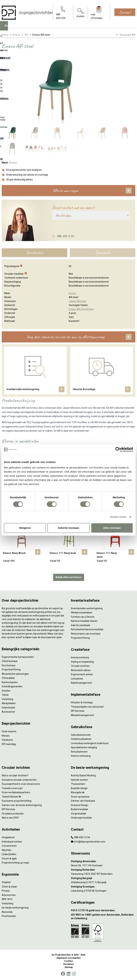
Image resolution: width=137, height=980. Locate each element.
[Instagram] (74, 974)
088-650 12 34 (80, 837)
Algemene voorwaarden (68, 958)
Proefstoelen (9, 916)
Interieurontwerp (80, 657)
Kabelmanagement (81, 683)
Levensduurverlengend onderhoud (90, 743)
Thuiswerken (78, 784)
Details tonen (118, 517)
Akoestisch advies (81, 670)
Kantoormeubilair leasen (84, 621)
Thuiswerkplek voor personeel (87, 707)
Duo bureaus (9, 665)
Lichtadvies (77, 679)
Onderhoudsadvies (81, 739)
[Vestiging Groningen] (103, 887)
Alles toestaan (112, 528)
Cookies (68, 961)
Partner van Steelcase (83, 801)
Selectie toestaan (69, 528)
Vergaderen (8, 837)
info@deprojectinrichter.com (88, 842)
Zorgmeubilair (79, 814)
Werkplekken (9, 703)
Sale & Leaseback (80, 625)
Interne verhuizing (81, 756)
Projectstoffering (11, 670)
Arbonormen (9, 895)
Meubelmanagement (82, 715)
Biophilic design (79, 788)
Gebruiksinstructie (81, 735)
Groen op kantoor (80, 797)
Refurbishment (79, 752)
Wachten (7, 850)
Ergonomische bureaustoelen (18, 657)
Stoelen (6, 691)
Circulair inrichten (80, 666)
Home (5, 35)
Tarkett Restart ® (11, 797)
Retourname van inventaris (86, 634)
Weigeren (25, 528)
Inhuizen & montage (82, 702)
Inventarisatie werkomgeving (87, 608)
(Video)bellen (9, 854)
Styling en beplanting (82, 662)
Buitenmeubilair (80, 809)
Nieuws (6, 736)
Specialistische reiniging (84, 747)
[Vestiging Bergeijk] (103, 878)
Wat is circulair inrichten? (15, 775)
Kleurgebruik (78, 792)
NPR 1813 (7, 899)
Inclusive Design (80, 805)
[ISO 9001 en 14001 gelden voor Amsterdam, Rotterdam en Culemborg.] (103, 917)
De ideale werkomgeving (15, 908)
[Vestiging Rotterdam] (103, 870)
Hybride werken (79, 780)
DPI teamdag (9, 744)
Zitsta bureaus (10, 661)
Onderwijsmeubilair (81, 818)
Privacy (6, 891)
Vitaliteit (6, 882)
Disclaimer (69, 964)
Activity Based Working (83, 775)
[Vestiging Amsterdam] (103, 861)
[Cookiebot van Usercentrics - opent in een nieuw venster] (118, 450)
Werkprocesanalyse (82, 612)
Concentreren (9, 846)
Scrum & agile (9, 859)
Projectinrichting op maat (15, 863)
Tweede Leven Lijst (12, 788)
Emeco (16, 35)
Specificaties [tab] (35, 253)
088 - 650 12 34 (65, 236)
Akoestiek (7, 912)
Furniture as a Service (83, 617)
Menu (9, 28)
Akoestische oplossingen (15, 674)
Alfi (26, 35)
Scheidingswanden (12, 686)
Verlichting (8, 699)
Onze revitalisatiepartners (16, 792)
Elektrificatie (8, 708)
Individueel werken (12, 842)
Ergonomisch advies (82, 674)
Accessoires (8, 712)
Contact (125, 12)
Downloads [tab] (102, 253)
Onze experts (9, 731)
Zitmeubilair (8, 678)
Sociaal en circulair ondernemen (19, 780)
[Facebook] (63, 974)
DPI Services (78, 711)
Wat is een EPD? (10, 818)
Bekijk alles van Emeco (69, 577)
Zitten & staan (9, 887)
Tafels (5, 695)
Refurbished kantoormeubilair (87, 629)
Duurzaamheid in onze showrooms (21, 784)
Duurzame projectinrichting (17, 801)
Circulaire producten (13, 814)
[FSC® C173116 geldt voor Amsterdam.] (103, 910)
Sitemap (69, 967)
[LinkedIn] (68, 974)
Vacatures (7, 740)
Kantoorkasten (10, 682)
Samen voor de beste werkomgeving (22, 805)
